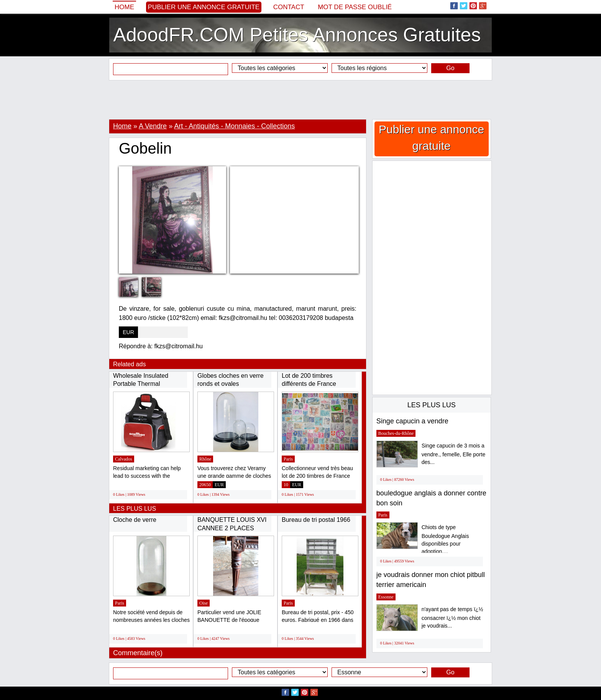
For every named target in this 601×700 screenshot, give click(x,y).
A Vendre (153, 126)
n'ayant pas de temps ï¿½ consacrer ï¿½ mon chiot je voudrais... (452, 617)
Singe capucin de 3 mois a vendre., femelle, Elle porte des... (454, 454)
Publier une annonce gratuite (204, 7)
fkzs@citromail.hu (179, 346)
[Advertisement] (300, 100)
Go (450, 68)
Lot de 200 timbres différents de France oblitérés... (309, 384)
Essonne (386, 597)
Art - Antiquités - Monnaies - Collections (234, 126)
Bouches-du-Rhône (396, 433)
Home (124, 7)
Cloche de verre (135, 520)
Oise (204, 603)
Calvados (124, 459)
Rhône (205, 459)
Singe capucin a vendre (412, 421)
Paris (288, 459)
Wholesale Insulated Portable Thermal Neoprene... (141, 384)
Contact (289, 7)
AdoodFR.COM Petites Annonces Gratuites (297, 35)
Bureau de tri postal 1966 (316, 520)
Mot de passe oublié (355, 7)
